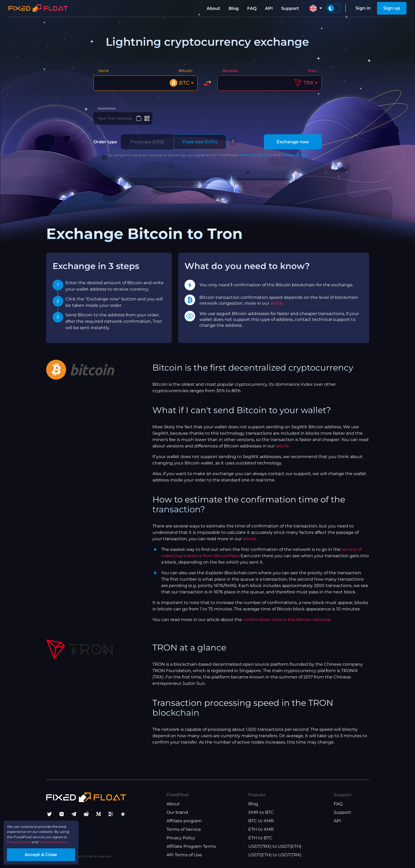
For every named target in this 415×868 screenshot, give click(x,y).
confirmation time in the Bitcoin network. (287, 624)
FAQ (252, 8)
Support (290, 8)
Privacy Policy (295, 160)
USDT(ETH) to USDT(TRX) (275, 855)
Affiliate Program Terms (191, 846)
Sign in (363, 8)
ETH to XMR (261, 829)
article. (283, 450)
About (213, 8)
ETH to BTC (260, 838)
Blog (234, 8)
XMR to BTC (261, 812)
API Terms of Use (184, 855)
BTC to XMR (261, 821)
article (277, 308)
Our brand (177, 812)
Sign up (392, 8)
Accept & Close (50, 853)
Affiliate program (184, 821)
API (269, 8)
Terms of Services (256, 160)
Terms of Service (184, 829)
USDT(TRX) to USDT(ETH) (275, 846)
